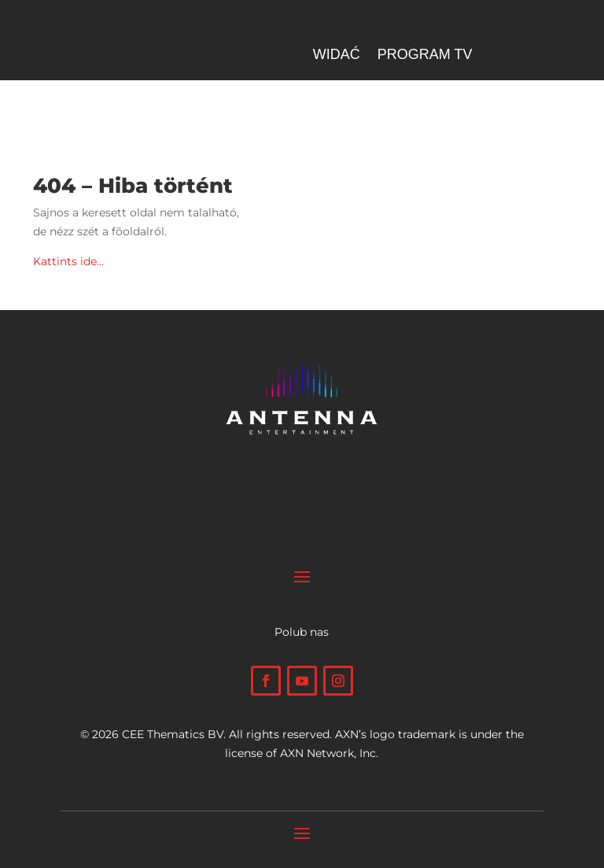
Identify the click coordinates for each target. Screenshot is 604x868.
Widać (337, 55)
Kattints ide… (68, 261)
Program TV (425, 55)
